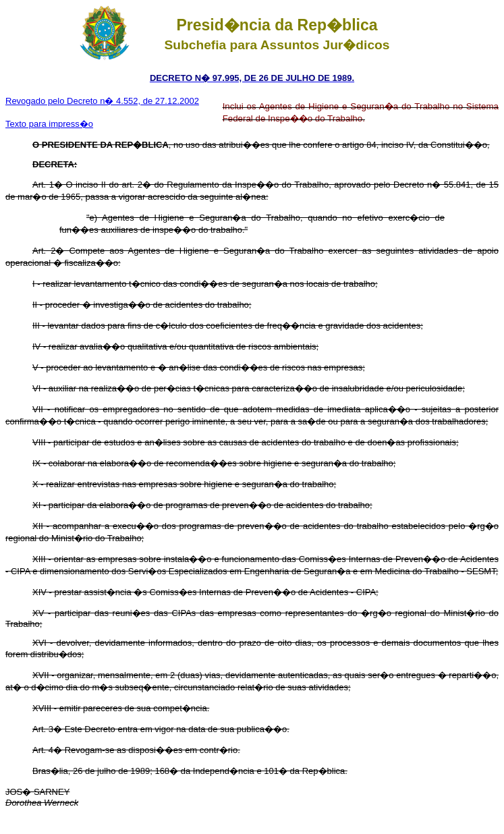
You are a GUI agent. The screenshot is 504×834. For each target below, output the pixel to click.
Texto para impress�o (49, 124)
